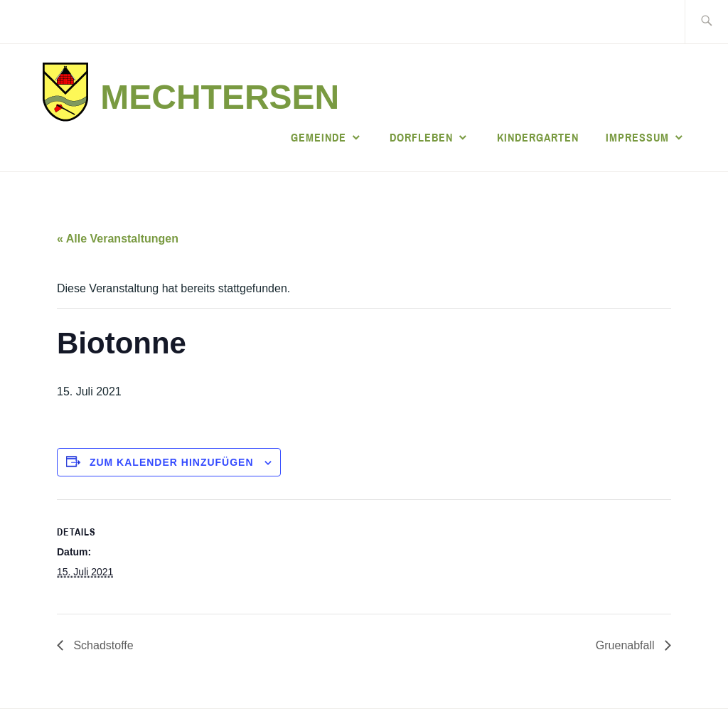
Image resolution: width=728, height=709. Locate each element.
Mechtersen (220, 97)
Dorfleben (421, 137)
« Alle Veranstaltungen (118, 239)
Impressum (637, 137)
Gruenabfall (627, 645)
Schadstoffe (102, 645)
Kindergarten (538, 137)
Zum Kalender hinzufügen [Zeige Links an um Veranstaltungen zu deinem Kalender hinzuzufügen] (172, 462)
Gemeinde (318, 137)
